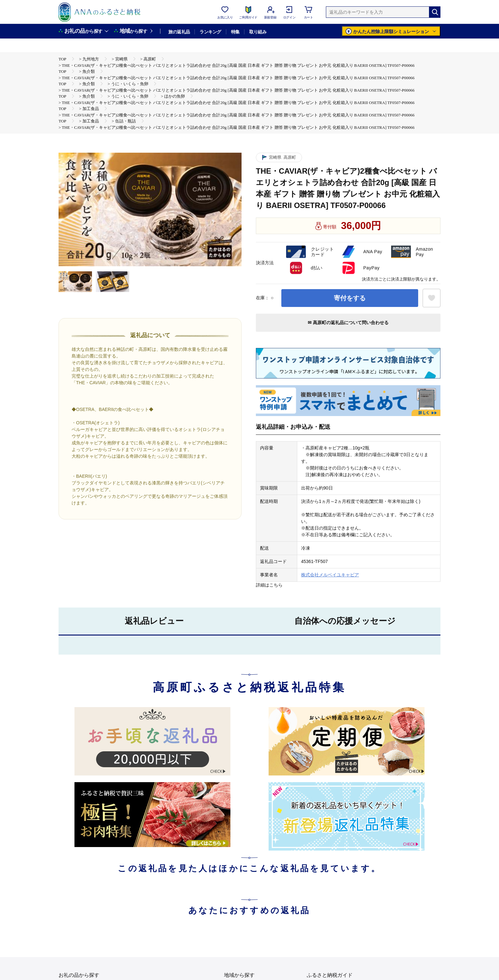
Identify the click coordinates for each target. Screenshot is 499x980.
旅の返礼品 (179, 32)
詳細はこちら (269, 585)
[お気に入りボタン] (432, 298)
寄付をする (350, 298)
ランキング (210, 32)
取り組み (258, 32)
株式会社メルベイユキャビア (330, 575)
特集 (235, 32)
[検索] (435, 12)
